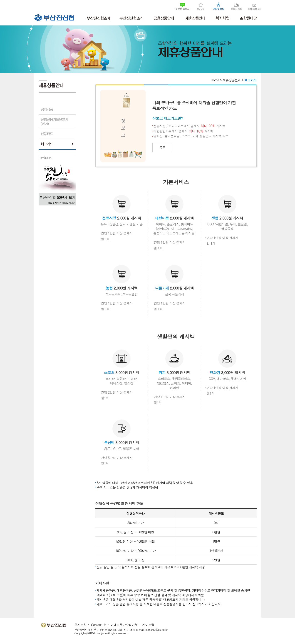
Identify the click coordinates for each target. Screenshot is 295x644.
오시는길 (81, 625)
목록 (162, 147)
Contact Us (99, 625)
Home (215, 80)
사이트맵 (148, 625)
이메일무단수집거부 (124, 625)
